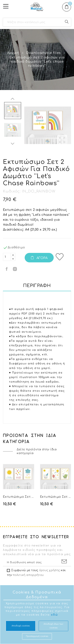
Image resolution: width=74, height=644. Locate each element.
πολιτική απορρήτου (28, 575)
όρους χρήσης (50, 570)
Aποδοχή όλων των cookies (53, 626)
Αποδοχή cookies (21, 626)
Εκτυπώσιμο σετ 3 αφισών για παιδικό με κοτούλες (56, 497)
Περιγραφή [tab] (37, 286)
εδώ (55, 615)
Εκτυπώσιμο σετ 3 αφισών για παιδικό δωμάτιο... (19, 497)
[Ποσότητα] (7, 257)
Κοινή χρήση (7, 269)
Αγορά (42, 258)
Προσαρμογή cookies (37, 636)
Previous (13, 99)
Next (13, 144)
